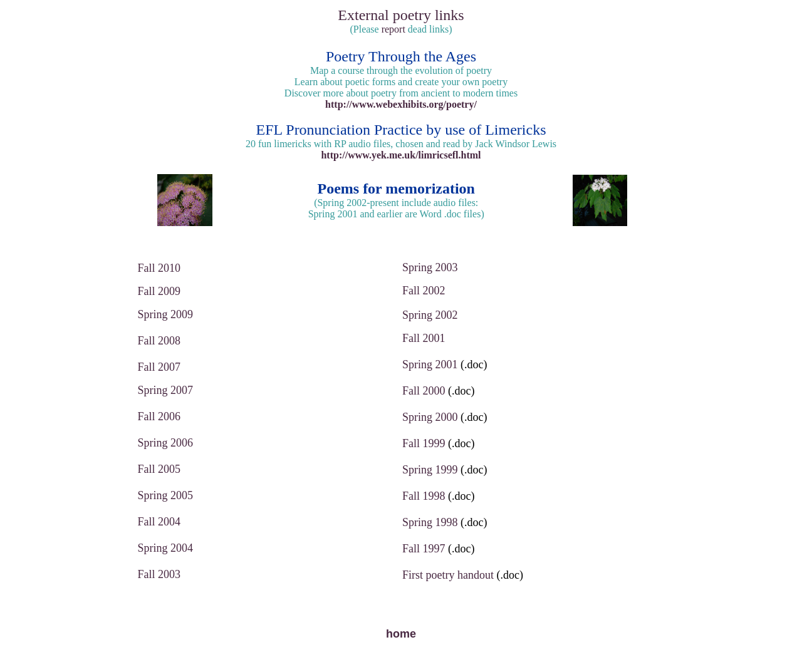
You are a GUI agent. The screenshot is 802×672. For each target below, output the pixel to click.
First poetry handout (448, 575)
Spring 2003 (430, 267)
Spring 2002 (430, 315)
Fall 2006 (159, 416)
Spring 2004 (166, 548)
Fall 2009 (159, 291)
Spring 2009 (166, 314)
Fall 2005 (159, 469)
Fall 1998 (424, 496)
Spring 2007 (166, 390)
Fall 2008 (159, 341)
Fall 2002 (424, 291)
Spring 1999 (430, 470)
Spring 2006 (166, 443)
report (393, 29)
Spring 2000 (430, 417)
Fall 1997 (424, 549)
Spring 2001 (430, 364)
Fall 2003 (159, 574)
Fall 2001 (424, 338)
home (401, 634)
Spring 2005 (166, 495)
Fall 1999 (424, 443)
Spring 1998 (430, 522)
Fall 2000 (424, 391)
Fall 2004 (159, 522)
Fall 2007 (159, 367)
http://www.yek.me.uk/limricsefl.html (401, 155)
